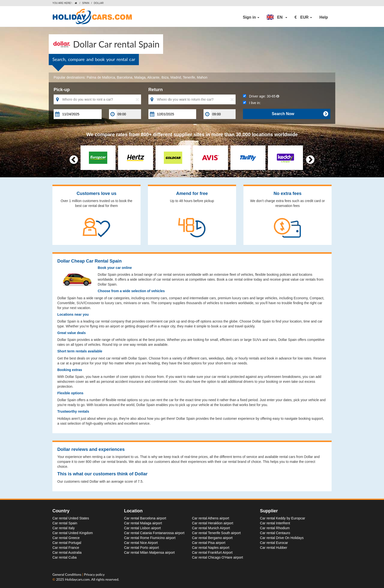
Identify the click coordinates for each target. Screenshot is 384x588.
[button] (277, 17)
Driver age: (261, 96)
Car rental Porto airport (142, 548)
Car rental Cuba (65, 557)
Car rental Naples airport (211, 548)
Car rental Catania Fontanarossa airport (154, 533)
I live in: (252, 103)
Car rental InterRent (275, 523)
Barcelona (125, 77)
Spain (86, 3)
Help (324, 17)
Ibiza (165, 77)
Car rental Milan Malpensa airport (150, 552)
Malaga (140, 77)
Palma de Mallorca (101, 77)
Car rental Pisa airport (209, 543)
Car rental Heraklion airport (213, 523)
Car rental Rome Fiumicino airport (150, 538)
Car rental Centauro (275, 533)
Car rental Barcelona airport (145, 518)
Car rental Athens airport (211, 518)
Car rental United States (71, 518)
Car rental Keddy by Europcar (283, 518)
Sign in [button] (251, 17)
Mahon (202, 77)
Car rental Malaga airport (143, 523)
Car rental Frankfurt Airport (212, 552)
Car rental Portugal (67, 543)
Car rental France (66, 548)
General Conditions (67, 574)
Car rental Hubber (274, 548)
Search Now (300, 114)
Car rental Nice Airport (141, 543)
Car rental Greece (66, 538)
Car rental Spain (65, 523)
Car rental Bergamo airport (212, 538)
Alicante (153, 77)
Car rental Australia (67, 552)
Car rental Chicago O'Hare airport (217, 557)
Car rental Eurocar (274, 543)
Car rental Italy (64, 528)
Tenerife (189, 77)
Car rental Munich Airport (211, 528)
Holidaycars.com (77, 579)
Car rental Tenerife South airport (216, 533)
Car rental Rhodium (275, 528)
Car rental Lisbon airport (143, 528)
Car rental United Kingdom (73, 533)
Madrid (176, 77)
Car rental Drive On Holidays (282, 538)
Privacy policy (94, 574)
